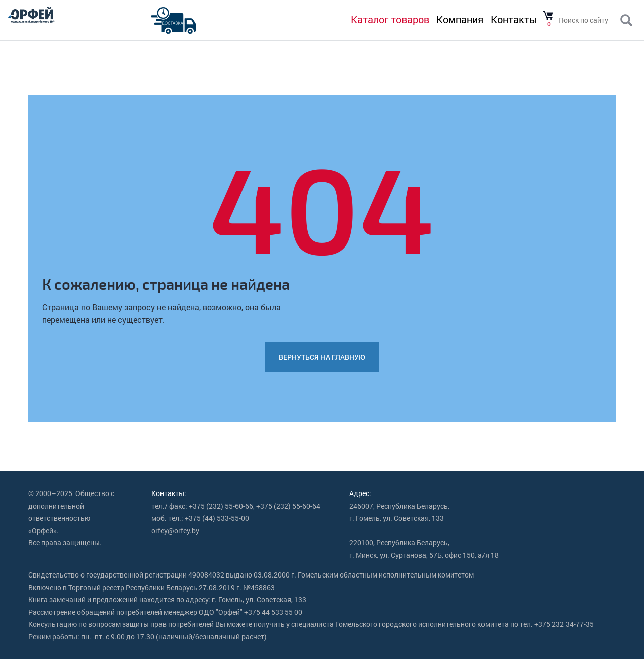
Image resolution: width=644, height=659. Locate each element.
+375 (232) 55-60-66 (221, 506)
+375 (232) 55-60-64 (288, 506)
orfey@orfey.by (175, 530)
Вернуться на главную (322, 357)
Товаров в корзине (548, 16)
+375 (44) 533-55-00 (217, 518)
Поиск (626, 21)
